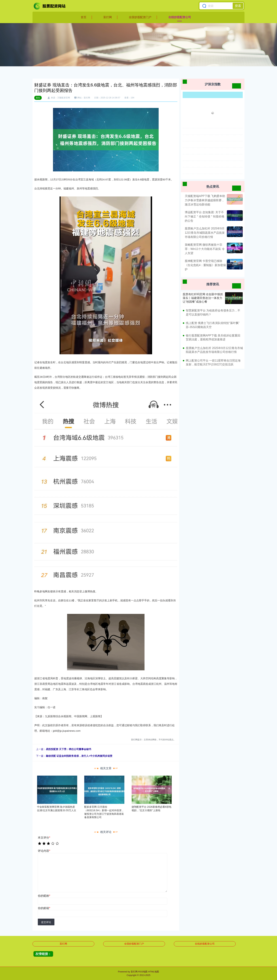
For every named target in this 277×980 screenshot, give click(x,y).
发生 (38, 98)
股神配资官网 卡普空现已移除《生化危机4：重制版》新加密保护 (205, 265)
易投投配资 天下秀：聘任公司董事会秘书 (69, 749)
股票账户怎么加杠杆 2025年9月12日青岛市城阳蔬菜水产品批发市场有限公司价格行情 (205, 233)
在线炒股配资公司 (180, 17)
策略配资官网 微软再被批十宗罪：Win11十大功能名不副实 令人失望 (205, 249)
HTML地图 (154, 972)
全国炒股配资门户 (140, 17)
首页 (84, 17)
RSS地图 (143, 972)
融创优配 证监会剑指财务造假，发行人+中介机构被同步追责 (79, 756)
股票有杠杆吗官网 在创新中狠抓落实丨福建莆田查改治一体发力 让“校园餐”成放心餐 (203, 298)
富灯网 (108, 17)
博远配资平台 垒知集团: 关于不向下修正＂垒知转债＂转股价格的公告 (205, 216)
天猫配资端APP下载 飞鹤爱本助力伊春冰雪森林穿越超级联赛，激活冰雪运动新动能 (205, 200)
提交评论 (46, 922)
